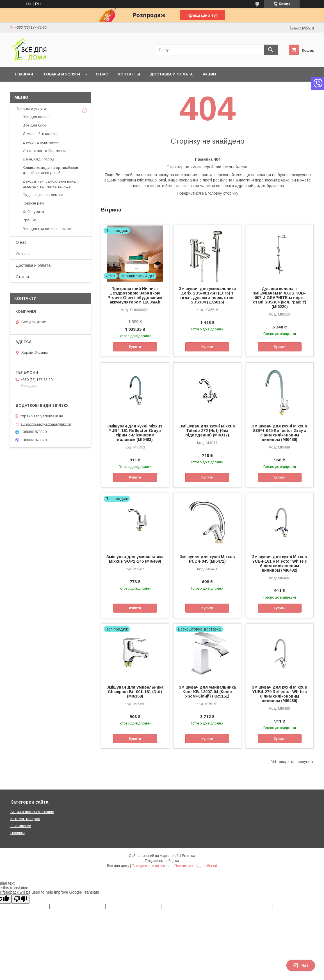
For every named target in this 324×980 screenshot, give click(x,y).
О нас (102, 74)
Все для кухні (35, 125)
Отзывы (23, 254)
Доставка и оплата (171, 74)
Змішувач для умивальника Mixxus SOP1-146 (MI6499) (135, 559)
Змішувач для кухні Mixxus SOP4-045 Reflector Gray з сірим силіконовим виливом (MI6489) (279, 433)
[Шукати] (271, 50)
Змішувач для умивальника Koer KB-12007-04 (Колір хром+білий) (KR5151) (207, 692)
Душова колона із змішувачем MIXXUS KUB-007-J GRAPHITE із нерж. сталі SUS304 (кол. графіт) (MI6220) (280, 298)
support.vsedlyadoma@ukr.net (46, 424)
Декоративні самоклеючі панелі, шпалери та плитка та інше (51, 184)
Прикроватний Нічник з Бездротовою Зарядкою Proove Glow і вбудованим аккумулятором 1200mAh (135, 295)
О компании (21, 826)
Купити (135, 347)
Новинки (18, 833)
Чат (301, 965)
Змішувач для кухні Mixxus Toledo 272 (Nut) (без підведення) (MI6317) (207, 431)
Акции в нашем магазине (32, 812)
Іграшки (29, 220)
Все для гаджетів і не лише (47, 229)
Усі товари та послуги (290, 762)
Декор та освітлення (41, 142)
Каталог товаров (25, 819)
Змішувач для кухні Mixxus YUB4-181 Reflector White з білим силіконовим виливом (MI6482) (279, 563)
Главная (24, 74)
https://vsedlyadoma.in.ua (42, 416)
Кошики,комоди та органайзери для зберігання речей (50, 170)
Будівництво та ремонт (43, 195)
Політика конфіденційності (196, 866)
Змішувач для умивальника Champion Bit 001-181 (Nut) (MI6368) (135, 692)
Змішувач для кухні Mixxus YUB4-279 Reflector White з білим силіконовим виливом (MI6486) (279, 694)
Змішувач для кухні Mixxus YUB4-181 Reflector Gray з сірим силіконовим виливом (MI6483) (135, 433)
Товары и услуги (62, 74)
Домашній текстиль (40, 134)
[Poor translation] (20, 899)
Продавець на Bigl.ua (162, 861)
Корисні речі (33, 203)
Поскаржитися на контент (152, 866)
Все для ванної (36, 117)
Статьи (22, 277)
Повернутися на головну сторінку (208, 193)
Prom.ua (189, 856)
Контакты (129, 74)
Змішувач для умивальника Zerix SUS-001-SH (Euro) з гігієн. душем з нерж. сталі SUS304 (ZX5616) (207, 295)
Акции (209, 74)
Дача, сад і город (39, 159)
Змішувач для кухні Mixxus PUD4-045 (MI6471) (207, 559)
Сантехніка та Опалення (44, 151)
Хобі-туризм (33, 212)
